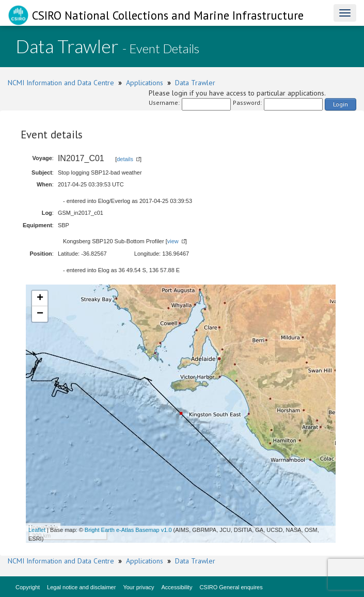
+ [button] (40, 298)
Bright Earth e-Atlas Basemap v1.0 (128, 530)
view (173, 241)
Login (341, 104)
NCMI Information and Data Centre (61, 83)
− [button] (40, 314)
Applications (145, 83)
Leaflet (37, 530)
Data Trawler (195, 83)
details (125, 159)
